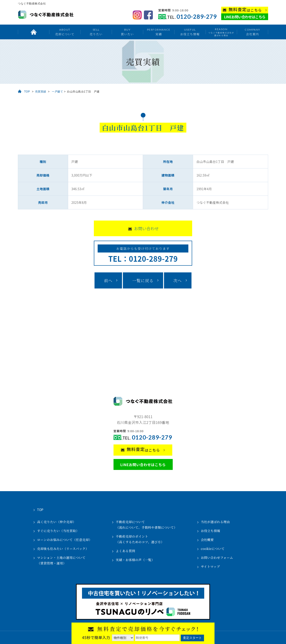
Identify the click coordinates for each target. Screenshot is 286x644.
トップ (34, 32)
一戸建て (57, 92)
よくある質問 (125, 551)
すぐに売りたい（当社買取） (58, 531)
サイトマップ (210, 566)
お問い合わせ (146, 228)
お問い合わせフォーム (217, 558)
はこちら (245, 10)
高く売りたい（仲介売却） (57, 522)
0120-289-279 (197, 17)
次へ (178, 280)
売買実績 (41, 92)
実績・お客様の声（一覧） (135, 560)
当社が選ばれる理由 (216, 522)
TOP (27, 92)
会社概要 (207, 540)
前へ (108, 280)
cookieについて (213, 549)
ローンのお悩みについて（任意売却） (65, 540)
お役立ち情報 (190, 32)
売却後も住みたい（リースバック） (63, 549)
